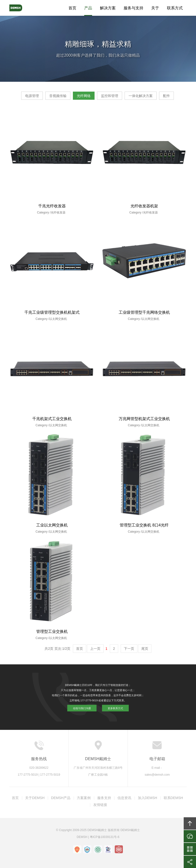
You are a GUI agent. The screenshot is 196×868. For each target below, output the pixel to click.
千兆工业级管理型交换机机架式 (52, 312)
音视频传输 (58, 96)
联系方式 (175, 8)
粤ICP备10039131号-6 (105, 837)
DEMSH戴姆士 (20, 8)
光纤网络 (84, 96)
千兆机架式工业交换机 (52, 419)
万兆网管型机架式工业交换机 (144, 419)
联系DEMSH (173, 798)
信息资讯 (124, 798)
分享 (190, 862)
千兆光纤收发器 (52, 206)
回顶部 (190, 823)
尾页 (145, 649)
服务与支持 (133, 8)
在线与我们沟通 (91, 702)
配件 (166, 96)
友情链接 (100, 805)
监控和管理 (110, 96)
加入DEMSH (148, 798)
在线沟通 (190, 836)
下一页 (129, 649)
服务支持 (104, 798)
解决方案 (108, 8)
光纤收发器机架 (144, 206)
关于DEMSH (35, 798)
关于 (155, 8)
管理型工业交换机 (52, 631)
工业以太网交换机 (52, 525)
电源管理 (32, 96)
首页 (72, 8)
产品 (88, 8)
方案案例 (84, 798)
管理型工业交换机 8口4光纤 (144, 525)
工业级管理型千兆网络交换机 (144, 312)
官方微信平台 (190, 849)
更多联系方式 (106, 702)
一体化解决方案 (141, 96)
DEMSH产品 (61, 798)
